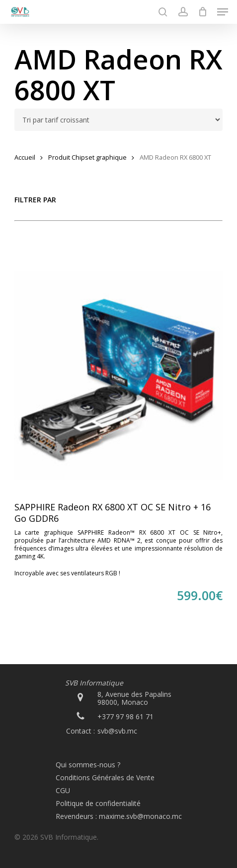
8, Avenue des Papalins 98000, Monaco (134, 698)
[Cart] (202, 12)
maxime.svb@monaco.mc (140, 816)
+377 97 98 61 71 (125, 716)
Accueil (25, 157)
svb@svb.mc (117, 731)
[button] (223, 12)
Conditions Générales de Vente (105, 777)
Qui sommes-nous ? (88, 765)
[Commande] (119, 120)
